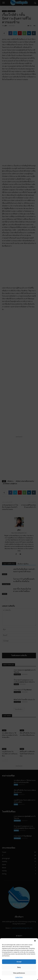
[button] (35, 941)
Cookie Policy (19, 977)
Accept (19, 962)
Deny (19, 967)
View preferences (19, 973)
